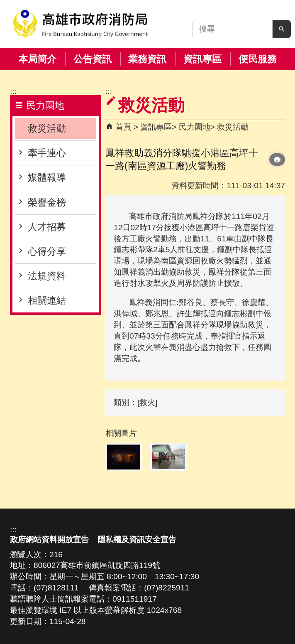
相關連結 (47, 300)
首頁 (123, 127)
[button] (282, 29)
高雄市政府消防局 (80, 24)
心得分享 (47, 251)
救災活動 (47, 128)
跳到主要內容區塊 (4, 4)
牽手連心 (47, 153)
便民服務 (258, 59)
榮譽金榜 (47, 202)
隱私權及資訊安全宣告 (137, 540)
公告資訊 (93, 59)
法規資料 (47, 276)
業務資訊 (147, 59)
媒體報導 (47, 177)
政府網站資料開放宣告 (49, 540)
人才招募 (47, 227)
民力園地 (195, 127)
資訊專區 (202, 59)
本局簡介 (37, 59)
